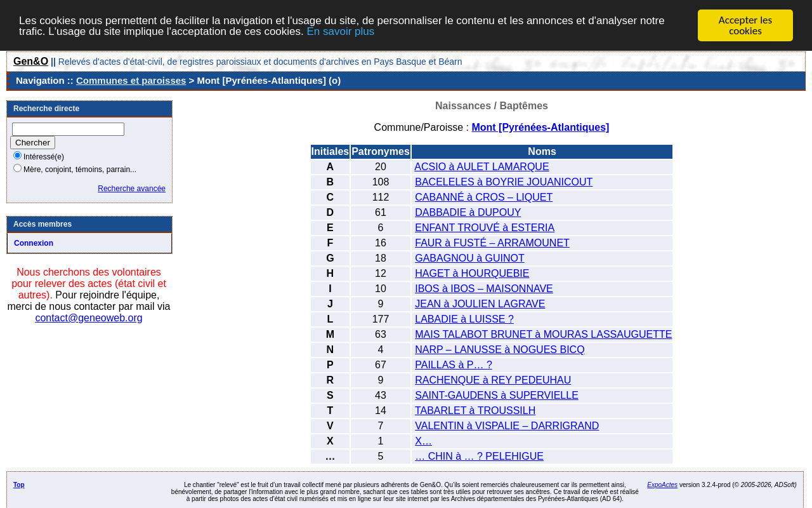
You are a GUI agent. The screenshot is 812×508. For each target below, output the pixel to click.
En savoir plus (340, 31)
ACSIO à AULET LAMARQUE (481, 167)
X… (423, 441)
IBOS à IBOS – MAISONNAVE (484, 289)
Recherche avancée (132, 189)
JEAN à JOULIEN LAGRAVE (480, 304)
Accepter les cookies (745, 25)
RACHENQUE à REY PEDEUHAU (493, 380)
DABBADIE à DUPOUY (468, 212)
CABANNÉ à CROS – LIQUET (484, 197)
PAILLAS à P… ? (454, 365)
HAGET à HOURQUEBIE (472, 273)
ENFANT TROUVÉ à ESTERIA (485, 228)
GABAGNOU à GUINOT (469, 258)
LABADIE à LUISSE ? (464, 319)
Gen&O (31, 61)
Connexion (34, 243)
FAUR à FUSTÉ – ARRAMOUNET (492, 243)
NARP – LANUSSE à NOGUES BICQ (500, 350)
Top (19, 485)
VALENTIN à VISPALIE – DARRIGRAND (507, 426)
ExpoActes (662, 485)
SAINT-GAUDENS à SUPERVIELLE (497, 395)
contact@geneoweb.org (88, 318)
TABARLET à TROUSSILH (475, 411)
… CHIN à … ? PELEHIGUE (479, 456)
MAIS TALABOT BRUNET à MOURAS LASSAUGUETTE (543, 334)
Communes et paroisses (131, 80)
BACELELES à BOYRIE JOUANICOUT (504, 182)
